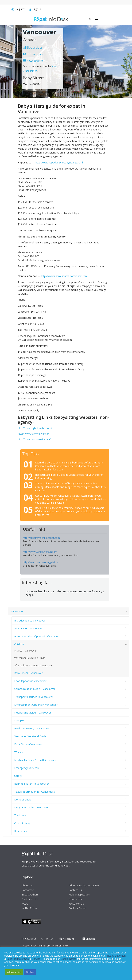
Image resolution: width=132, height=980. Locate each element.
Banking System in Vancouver (32, 784)
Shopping (20, 720)
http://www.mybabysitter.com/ (35, 428)
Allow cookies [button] (14, 972)
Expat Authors (30, 894)
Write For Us (76, 904)
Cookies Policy (77, 908)
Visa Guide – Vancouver (28, 628)
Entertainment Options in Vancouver (36, 705)
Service (36, 959)
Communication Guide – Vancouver (35, 689)
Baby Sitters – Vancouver (28, 673)
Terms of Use (44, 946)
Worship (19, 752)
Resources (21, 831)
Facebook (31, 938)
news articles (33, 61)
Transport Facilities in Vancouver (34, 697)
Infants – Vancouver (26, 651)
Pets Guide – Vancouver (29, 744)
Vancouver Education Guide (30, 658)
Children (19, 644)
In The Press (29, 908)
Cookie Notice (68, 959)
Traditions (20, 815)
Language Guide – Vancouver (32, 807)
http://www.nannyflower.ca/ (33, 434)
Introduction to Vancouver (30, 620)
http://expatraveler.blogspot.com (41, 538)
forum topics (33, 54)
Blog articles (33, 47)
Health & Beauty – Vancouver (32, 728)
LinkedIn (89, 939)
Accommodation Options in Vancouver (37, 636)
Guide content (30, 899)
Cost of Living (22, 823)
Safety (18, 776)
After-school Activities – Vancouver (34, 665)
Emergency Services (26, 768)
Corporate (28, 890)
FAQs (25, 904)
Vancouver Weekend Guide (30, 736)
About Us (27, 885)
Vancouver (17, 611)
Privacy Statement (116, 956)
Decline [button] (30, 972)
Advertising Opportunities (84, 885)
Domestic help (23, 799)
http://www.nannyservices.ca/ (34, 439)
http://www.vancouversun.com (40, 552)
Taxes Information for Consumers (35, 792)
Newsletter (75, 899)
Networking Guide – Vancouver (33, 712)
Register (18, 10)
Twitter (49, 938)
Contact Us (75, 890)
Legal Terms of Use (18, 959)
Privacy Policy (29, 946)
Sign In (35, 10)
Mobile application (79, 894)
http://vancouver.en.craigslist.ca (41, 562)
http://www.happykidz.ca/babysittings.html (59, 162)
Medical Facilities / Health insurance (35, 760)
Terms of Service (60, 946)
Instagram (67, 939)
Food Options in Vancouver (30, 681)
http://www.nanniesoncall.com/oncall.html (65, 276)
